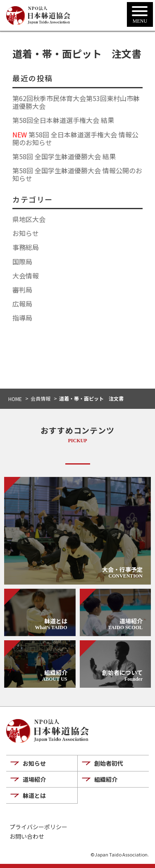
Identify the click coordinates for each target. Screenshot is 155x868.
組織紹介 (106, 779)
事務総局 (26, 247)
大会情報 (26, 276)
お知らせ (26, 233)
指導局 (22, 318)
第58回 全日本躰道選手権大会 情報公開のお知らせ (75, 138)
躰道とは (34, 795)
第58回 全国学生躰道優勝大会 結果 (64, 156)
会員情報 (41, 398)
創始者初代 (109, 763)
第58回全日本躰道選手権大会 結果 (63, 120)
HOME (15, 399)
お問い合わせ (27, 836)
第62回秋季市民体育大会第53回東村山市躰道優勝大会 (76, 102)
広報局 (22, 304)
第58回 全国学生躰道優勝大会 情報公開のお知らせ (77, 174)
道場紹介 (34, 779)
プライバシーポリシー (38, 827)
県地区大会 (29, 219)
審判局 (22, 290)
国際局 (22, 262)
